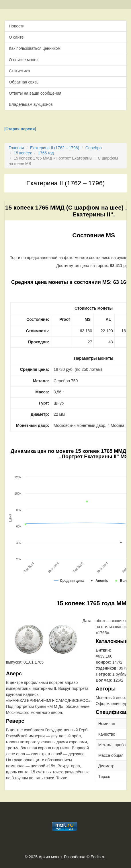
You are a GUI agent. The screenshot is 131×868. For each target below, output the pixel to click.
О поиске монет (24, 60)
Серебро (94, 148)
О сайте (16, 37)
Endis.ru (98, 857)
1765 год (46, 153)
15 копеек (23, 153)
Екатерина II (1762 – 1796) (55, 148)
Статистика (19, 71)
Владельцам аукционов (31, 104)
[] (20, 129)
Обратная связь (24, 82)
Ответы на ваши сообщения (35, 93)
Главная (16, 148)
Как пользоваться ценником (35, 48)
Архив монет (50, 857)
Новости (17, 26)
